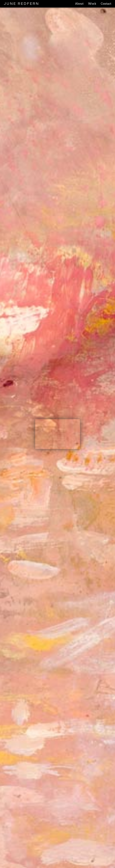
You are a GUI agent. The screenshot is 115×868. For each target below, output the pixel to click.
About (79, 4)
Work (92, 4)
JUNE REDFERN (22, 4)
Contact (106, 4)
